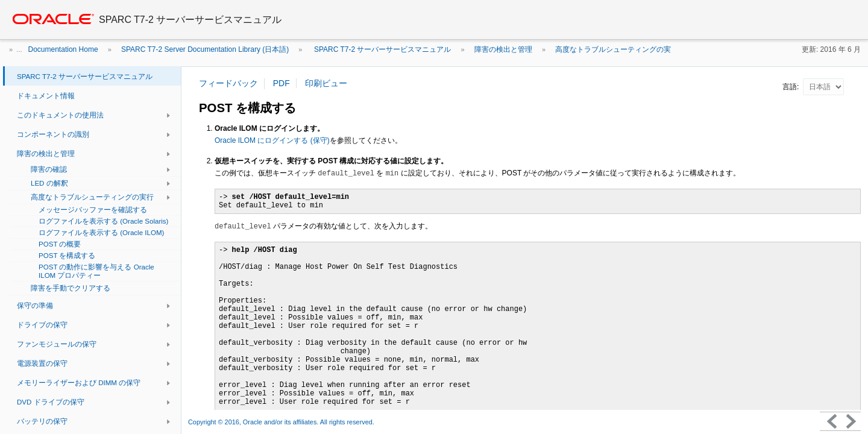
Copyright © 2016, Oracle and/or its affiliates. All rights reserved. (282, 422)
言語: (792, 87)
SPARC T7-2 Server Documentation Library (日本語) (205, 49)
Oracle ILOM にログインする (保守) (272, 140)
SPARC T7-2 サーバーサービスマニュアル (382, 49)
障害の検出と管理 (503, 49)
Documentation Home (63, 49)
